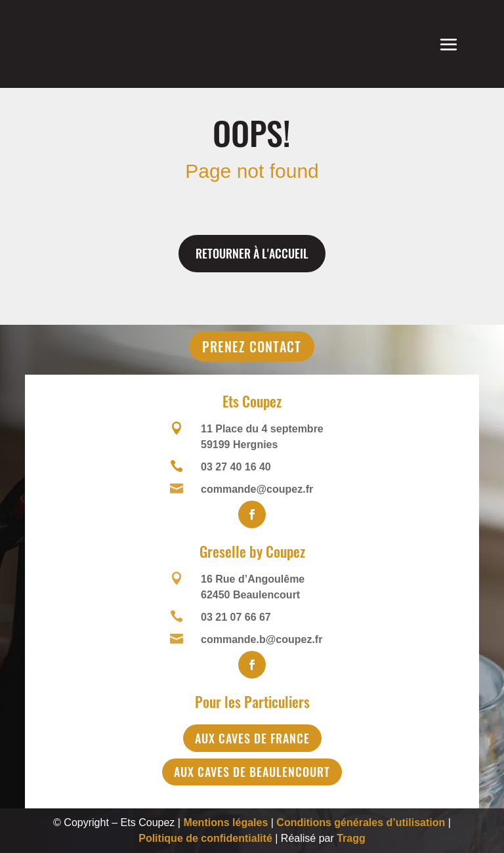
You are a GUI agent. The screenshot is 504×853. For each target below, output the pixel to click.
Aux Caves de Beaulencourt (252, 772)
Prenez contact (252, 346)
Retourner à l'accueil (252, 253)
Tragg (351, 838)
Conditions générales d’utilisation (361, 822)
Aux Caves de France (252, 738)
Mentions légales (225, 822)
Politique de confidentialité (205, 838)
